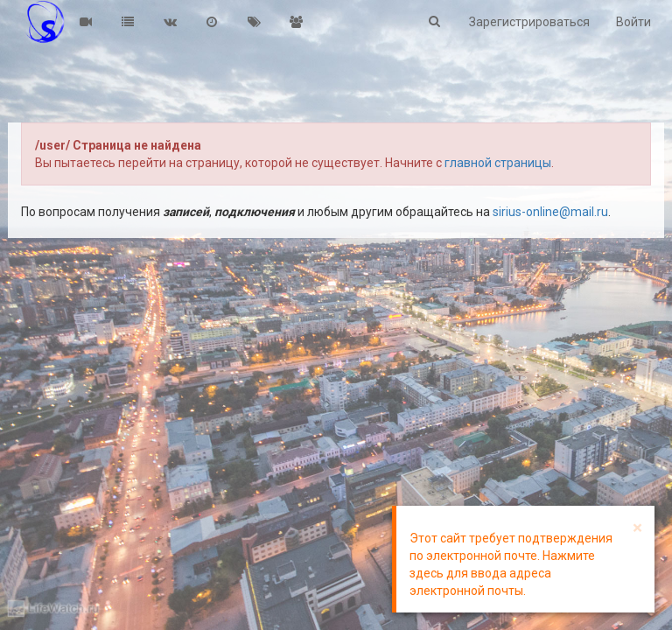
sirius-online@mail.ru (550, 212)
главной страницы (498, 163)
